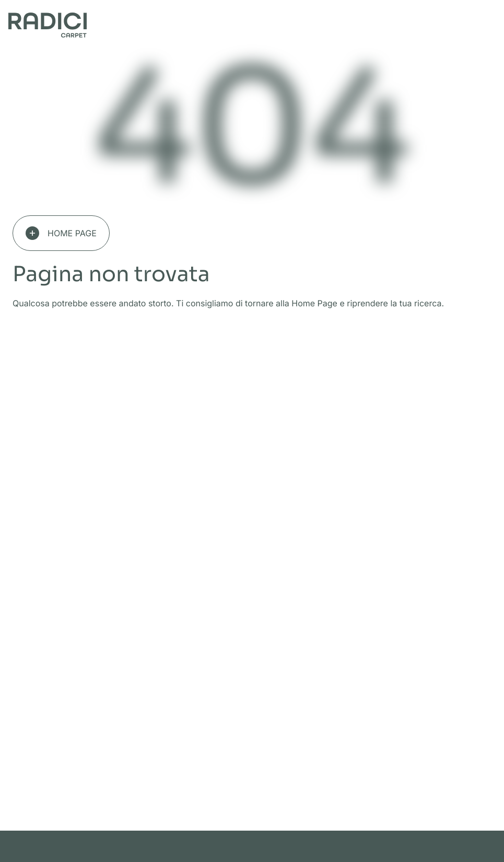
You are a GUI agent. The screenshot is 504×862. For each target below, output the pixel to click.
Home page (61, 233)
